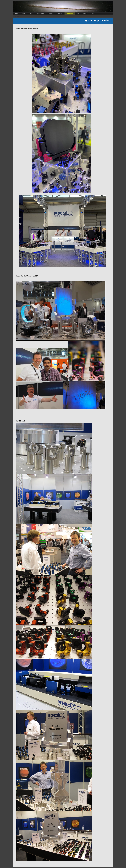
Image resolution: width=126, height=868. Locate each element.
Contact (85, 14)
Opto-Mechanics (40, 14)
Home (16, 14)
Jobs (78, 14)
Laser (31, 14)
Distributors (60, 14)
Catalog (50, 14)
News (23, 14)
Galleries (18, 16)
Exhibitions (70, 14)
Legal (93, 14)
